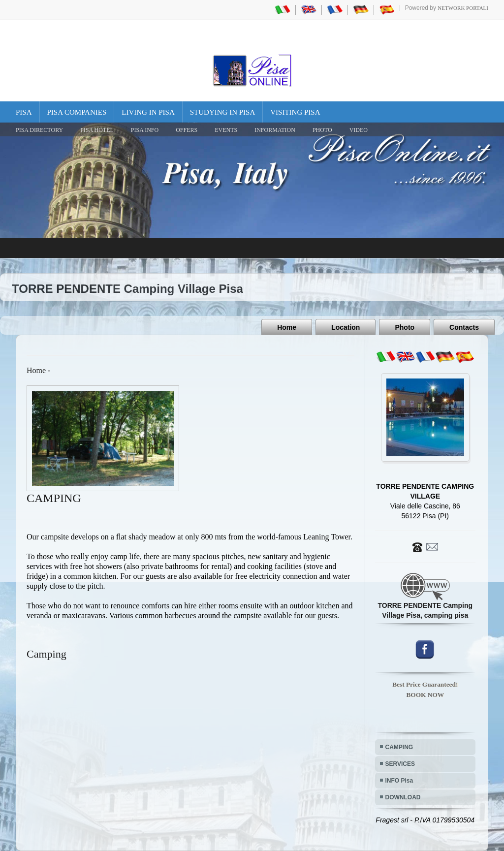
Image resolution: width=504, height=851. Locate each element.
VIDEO (359, 130)
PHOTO (322, 130)
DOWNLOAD (403, 797)
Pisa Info (145, 130)
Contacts (464, 327)
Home (287, 327)
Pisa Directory (39, 130)
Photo (405, 327)
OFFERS (187, 130)
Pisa (24, 112)
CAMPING (399, 747)
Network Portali (463, 8)
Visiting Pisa (295, 112)
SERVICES (400, 764)
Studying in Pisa (223, 112)
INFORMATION (275, 130)
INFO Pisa (399, 781)
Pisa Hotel (97, 130)
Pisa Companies (77, 112)
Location (346, 327)
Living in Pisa (148, 112)
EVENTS (226, 130)
